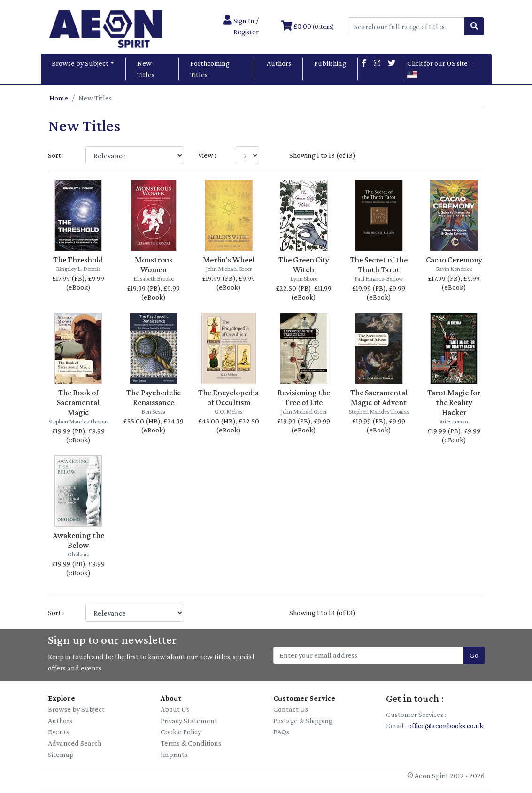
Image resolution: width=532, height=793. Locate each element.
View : (207, 155)
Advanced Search (75, 743)
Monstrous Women (154, 265)
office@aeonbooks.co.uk (446, 726)
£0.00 (307, 26)
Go (474, 655)
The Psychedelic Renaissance (154, 397)
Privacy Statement (189, 720)
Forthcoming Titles (210, 69)
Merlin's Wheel (229, 260)
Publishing (330, 63)
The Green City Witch (304, 265)
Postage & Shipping (303, 720)
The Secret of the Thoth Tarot (379, 265)
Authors (279, 63)
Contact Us (291, 709)
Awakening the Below (78, 540)
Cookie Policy (181, 732)
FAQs (281, 732)
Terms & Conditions (191, 743)
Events (58, 732)
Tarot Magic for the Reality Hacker (454, 402)
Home (59, 98)
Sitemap (61, 754)
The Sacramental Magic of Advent (379, 397)
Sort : (56, 155)
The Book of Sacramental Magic (78, 402)
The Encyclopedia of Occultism (228, 397)
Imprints (174, 754)
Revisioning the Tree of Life (304, 397)
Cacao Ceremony (454, 260)
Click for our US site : (439, 69)
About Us (175, 709)
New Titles (146, 69)
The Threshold (78, 260)
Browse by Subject (80, 63)
